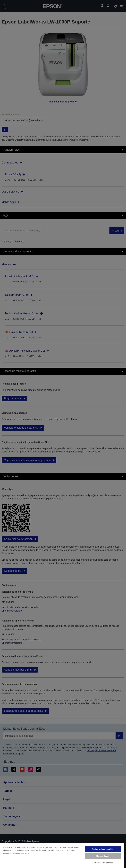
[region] (62, 855)
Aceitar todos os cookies (103, 849)
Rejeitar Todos (103, 856)
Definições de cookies (103, 863)
